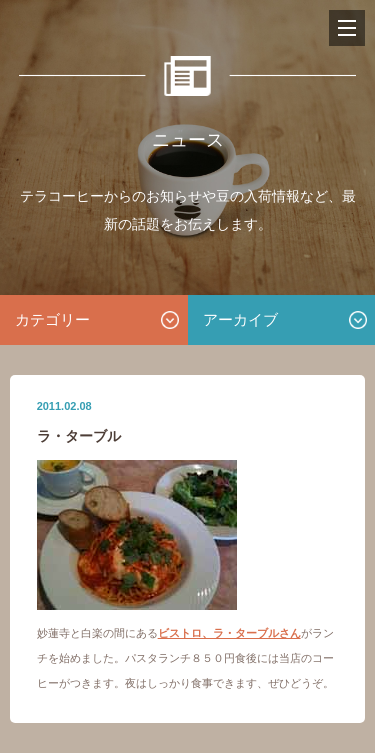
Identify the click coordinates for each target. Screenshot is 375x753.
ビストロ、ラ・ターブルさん (229, 633)
